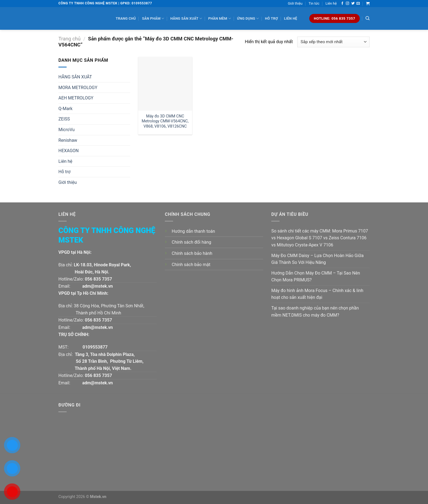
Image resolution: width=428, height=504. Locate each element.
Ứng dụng (248, 18)
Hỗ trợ (271, 18)
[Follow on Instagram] (347, 4)
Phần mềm (220, 18)
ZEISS (64, 119)
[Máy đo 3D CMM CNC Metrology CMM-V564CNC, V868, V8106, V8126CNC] (165, 84)
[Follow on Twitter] (353, 4)
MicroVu (66, 130)
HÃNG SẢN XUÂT (75, 77)
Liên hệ (331, 3)
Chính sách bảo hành (192, 253)
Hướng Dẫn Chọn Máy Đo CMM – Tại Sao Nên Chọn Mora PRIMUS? (316, 277)
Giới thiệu (295, 3)
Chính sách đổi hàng (191, 242)
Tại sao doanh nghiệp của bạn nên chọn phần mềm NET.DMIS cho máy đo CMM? (315, 312)
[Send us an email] (358, 4)
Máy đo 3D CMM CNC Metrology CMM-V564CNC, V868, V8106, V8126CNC (165, 121)
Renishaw (68, 140)
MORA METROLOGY (78, 88)
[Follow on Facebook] (342, 4)
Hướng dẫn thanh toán (193, 231)
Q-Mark (66, 109)
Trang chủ (126, 18)
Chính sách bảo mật (191, 265)
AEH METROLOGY (76, 98)
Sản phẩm (153, 18)
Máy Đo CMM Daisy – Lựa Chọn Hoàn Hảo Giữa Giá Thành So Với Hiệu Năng (317, 259)
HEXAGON (69, 151)
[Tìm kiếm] (368, 18)
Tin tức (314, 3)
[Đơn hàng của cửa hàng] (333, 42)
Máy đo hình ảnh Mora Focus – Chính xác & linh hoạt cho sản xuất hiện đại (317, 294)
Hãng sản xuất (186, 18)
